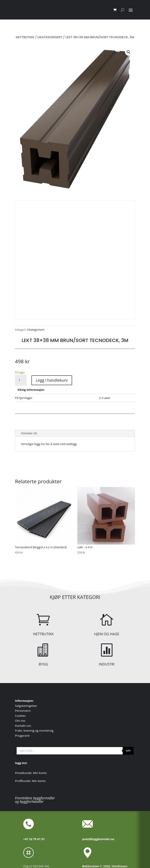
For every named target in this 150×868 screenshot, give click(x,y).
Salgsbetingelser (26, 706)
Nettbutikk (25, 37)
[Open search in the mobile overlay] (75, 751)
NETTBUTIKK (43, 634)
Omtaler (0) (29, 433)
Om (18, 721)
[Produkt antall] (21, 380)
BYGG (43, 664)
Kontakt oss (23, 726)
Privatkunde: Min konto (31, 773)
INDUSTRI (107, 664)
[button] (129, 52)
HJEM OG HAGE (107, 634)
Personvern (23, 711)
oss (23, 721)
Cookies (20, 716)
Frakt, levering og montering (34, 730)
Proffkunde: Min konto (30, 781)
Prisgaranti (22, 736)
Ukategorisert (50, 37)
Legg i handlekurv (52, 380)
